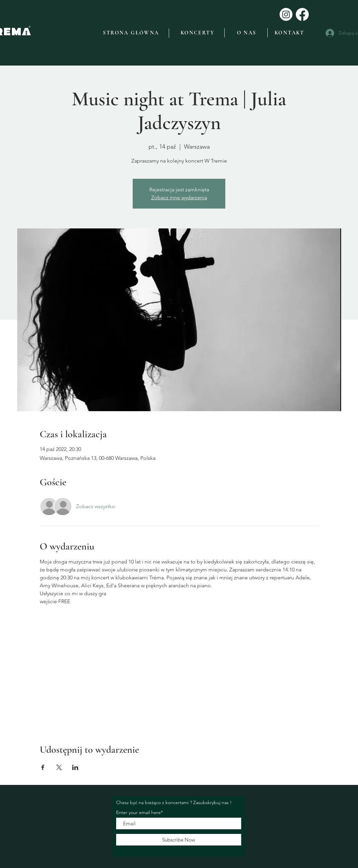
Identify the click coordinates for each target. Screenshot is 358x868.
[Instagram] (286, 14)
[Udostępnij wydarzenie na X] (59, 767)
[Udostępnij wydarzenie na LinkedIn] (75, 767)
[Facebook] (302, 14)
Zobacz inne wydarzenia (179, 197)
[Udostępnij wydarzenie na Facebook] (43, 767)
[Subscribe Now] (179, 840)
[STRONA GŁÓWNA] (131, 33)
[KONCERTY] (198, 33)
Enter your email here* (139, 812)
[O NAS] (246, 33)
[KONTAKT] (290, 33)
